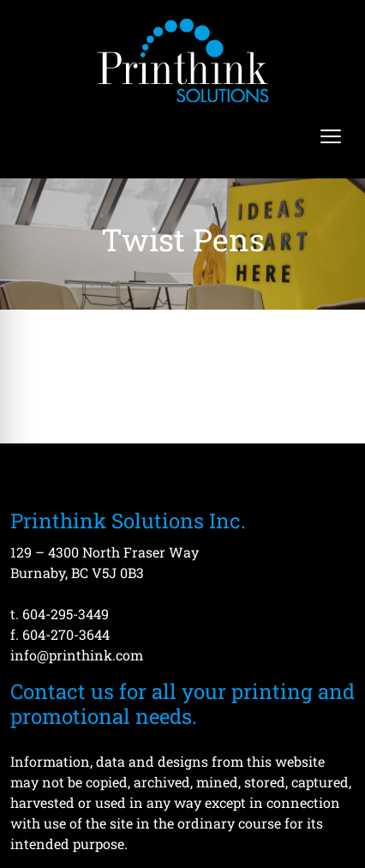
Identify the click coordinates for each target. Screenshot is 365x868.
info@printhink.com (77, 655)
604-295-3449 (66, 614)
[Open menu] (331, 136)
